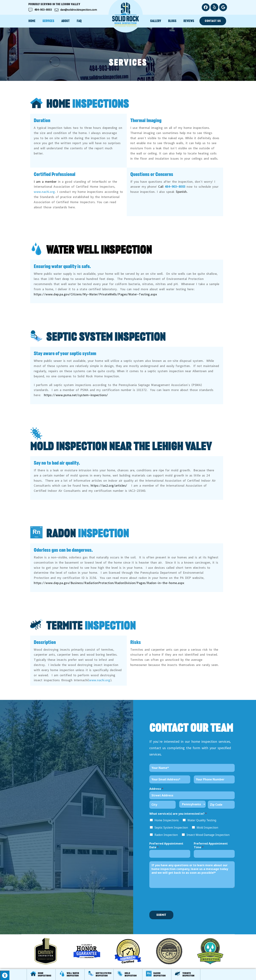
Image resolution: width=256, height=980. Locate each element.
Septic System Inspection (171, 828)
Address (156, 789)
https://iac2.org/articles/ (109, 485)
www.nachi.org (44, 191)
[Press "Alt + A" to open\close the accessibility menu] (5, 975)
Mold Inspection (207, 828)
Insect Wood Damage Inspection (208, 835)
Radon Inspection (166, 835)
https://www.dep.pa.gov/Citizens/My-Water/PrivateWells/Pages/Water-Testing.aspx (95, 294)
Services (48, 21)
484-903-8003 (175, 186)
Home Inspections (167, 820)
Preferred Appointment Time (211, 845)
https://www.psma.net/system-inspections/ (76, 394)
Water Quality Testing (202, 820)
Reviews (189, 21)
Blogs (172, 21)
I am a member (45, 181)
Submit (161, 915)
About (66, 21)
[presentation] (176, 905)
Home (32, 21)
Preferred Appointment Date (166, 845)
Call (161, 186)
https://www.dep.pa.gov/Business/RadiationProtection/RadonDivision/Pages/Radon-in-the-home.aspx (109, 582)
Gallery (156, 21)
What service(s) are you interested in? (178, 814)
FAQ (79, 21)
